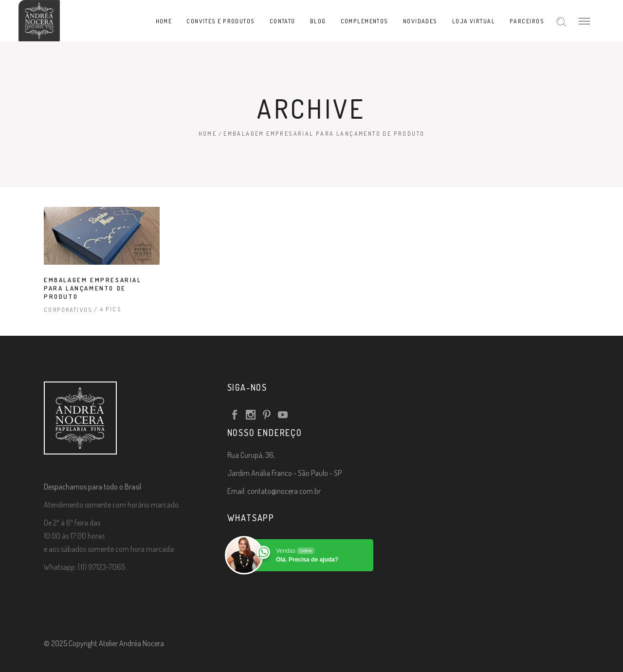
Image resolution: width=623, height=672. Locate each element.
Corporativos (68, 310)
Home (208, 134)
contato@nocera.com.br (284, 491)
